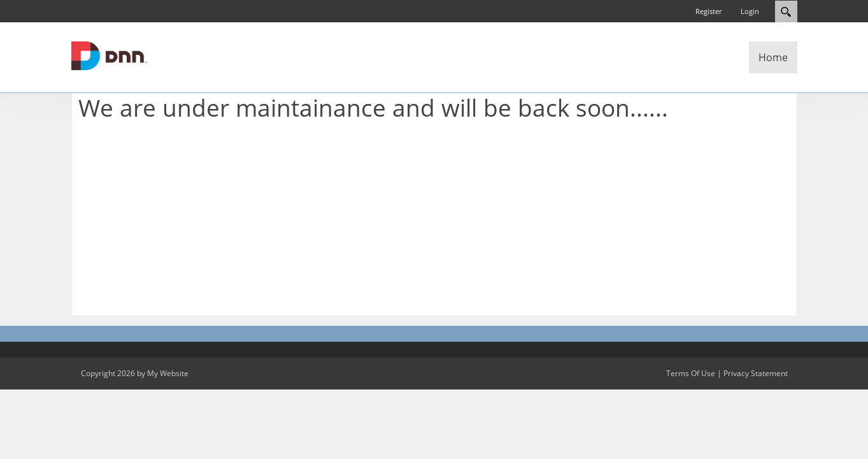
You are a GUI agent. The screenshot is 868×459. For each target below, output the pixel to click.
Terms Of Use (691, 373)
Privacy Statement (756, 373)
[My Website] (110, 55)
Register (708, 11)
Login (750, 11)
